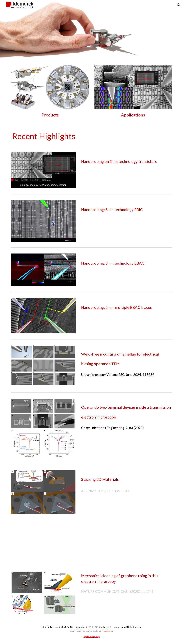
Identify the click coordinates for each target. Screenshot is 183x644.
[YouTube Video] (43, 540)
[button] (179, 5)
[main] (50, 115)
